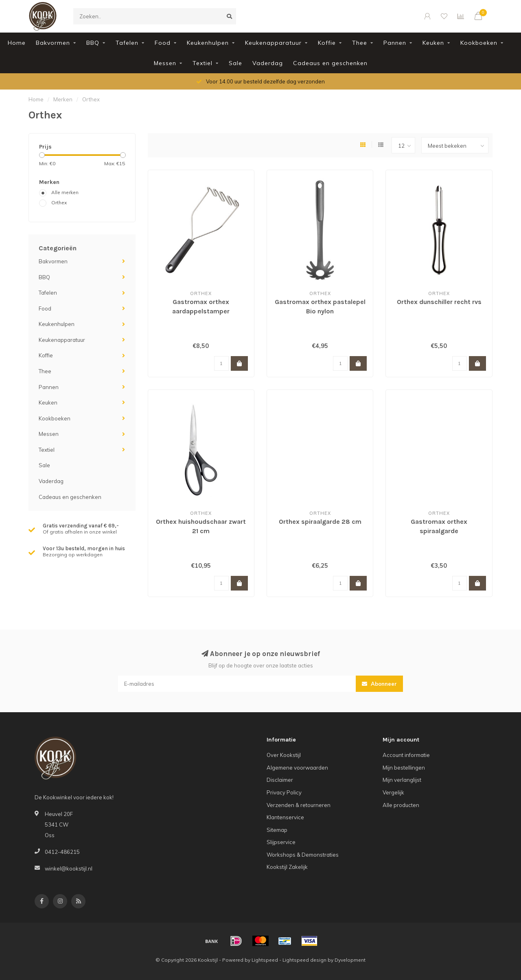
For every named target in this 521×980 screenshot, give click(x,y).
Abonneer (379, 684)
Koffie (327, 43)
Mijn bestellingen (404, 768)
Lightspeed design (304, 960)
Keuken (433, 43)
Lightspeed (265, 960)
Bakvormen (53, 43)
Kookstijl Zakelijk (287, 867)
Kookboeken (479, 43)
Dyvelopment (350, 960)
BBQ (93, 43)
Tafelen (127, 43)
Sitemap (277, 830)
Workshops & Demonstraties (303, 855)
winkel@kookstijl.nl (69, 868)
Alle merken (65, 192)
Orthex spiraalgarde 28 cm (320, 522)
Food (163, 43)
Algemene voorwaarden (297, 768)
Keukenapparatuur (273, 43)
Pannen (395, 43)
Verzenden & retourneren (299, 805)
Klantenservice (285, 817)
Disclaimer (280, 780)
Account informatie (406, 755)
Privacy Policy (284, 792)
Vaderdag (268, 63)
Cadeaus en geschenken (330, 63)
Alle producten (401, 805)
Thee (360, 43)
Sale (235, 63)
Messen (165, 63)
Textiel (202, 63)
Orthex (59, 202)
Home (17, 43)
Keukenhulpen (208, 43)
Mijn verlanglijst (402, 780)
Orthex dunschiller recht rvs (439, 302)
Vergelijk (393, 792)
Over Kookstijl (284, 755)
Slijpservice (281, 842)
